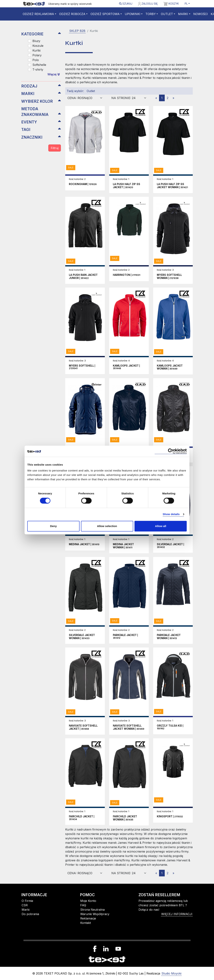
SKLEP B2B (77, 31)
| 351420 (127, 186)
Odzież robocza (72, 14)
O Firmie (27, 901)
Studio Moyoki (171, 973)
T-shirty (38, 70)
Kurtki (36, 50)
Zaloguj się (148, 4)
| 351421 (172, 186)
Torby (151, 14)
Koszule (38, 46)
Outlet (167, 14)
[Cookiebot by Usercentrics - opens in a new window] (171, 451)
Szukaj (126, 4)
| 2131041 (82, 367)
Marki (183, 14)
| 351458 (83, 727)
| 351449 (170, 367)
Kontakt (86, 923)
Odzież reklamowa (38, 14)
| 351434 (82, 818)
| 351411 (123, 546)
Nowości (201, 14)
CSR (25, 905)
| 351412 (125, 637)
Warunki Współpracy (95, 914)
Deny (53, 526)
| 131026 (83, 184)
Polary (37, 55)
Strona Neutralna (92, 910)
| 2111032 (170, 817)
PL (186, 4)
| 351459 (129, 727)
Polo (36, 60)
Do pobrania (30, 914)
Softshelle (39, 65)
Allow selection (107, 526)
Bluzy (36, 41)
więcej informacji (177, 914)
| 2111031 (127, 275)
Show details (171, 514)
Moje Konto (88, 901)
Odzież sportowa (105, 14)
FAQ (83, 905)
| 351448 (126, 367)
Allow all (161, 526)
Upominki (133, 14)
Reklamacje (88, 918)
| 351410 (84, 544)
